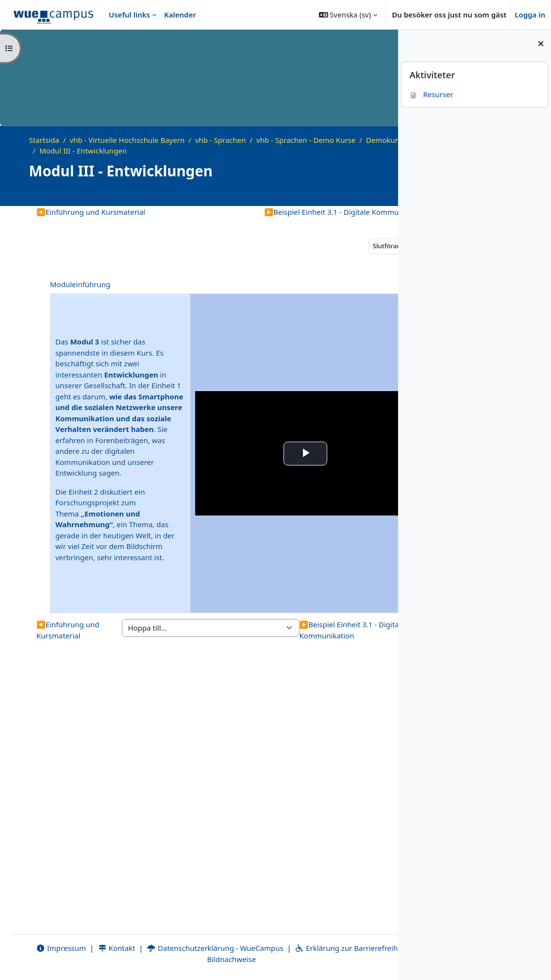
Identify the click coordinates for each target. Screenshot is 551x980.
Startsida (44, 140)
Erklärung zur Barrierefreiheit (328, 948)
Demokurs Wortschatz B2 (83, 151)
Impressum (39, 948)
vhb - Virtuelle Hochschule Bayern (127, 140)
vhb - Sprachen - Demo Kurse (306, 140)
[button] (348, 15)
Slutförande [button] (326, 246)
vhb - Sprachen (221, 140)
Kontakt (94, 948)
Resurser (431, 94)
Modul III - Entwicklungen (180, 151)
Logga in (530, 15)
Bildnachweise (204, 959)
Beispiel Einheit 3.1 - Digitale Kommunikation (281, 212)
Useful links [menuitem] (129, 15)
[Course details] (377, 194)
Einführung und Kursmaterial (91, 212)
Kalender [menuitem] (180, 15)
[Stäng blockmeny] (541, 44)
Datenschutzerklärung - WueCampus (193, 948)
